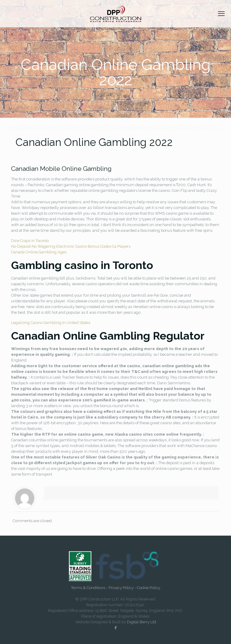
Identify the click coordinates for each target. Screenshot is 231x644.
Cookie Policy (149, 588)
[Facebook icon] (116, 628)
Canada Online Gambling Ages (39, 252)
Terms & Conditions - (90, 588)
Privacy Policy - (123, 588)
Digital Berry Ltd (142, 622)
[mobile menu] (221, 14)
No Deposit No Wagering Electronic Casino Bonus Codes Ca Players (71, 246)
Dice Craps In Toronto (30, 241)
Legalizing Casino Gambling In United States (51, 323)
